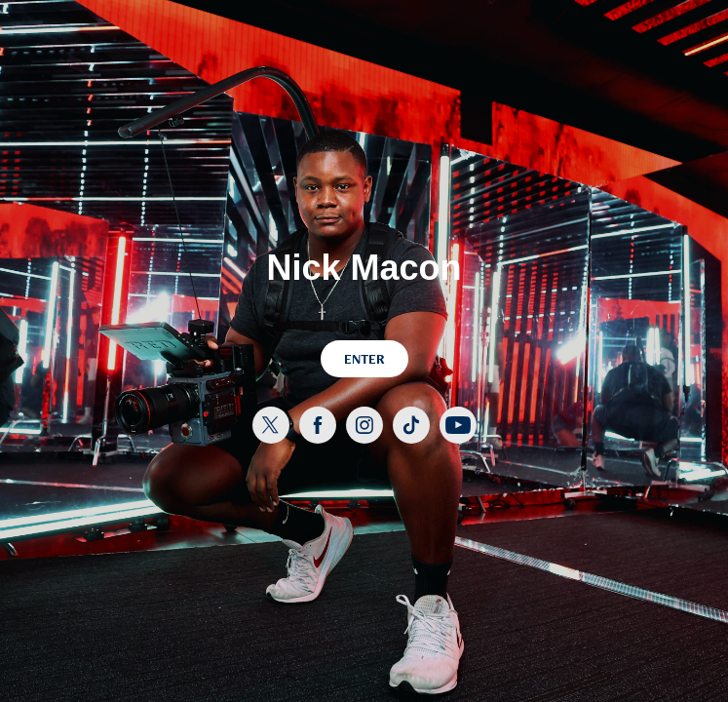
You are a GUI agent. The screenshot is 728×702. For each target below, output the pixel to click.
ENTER (364, 359)
